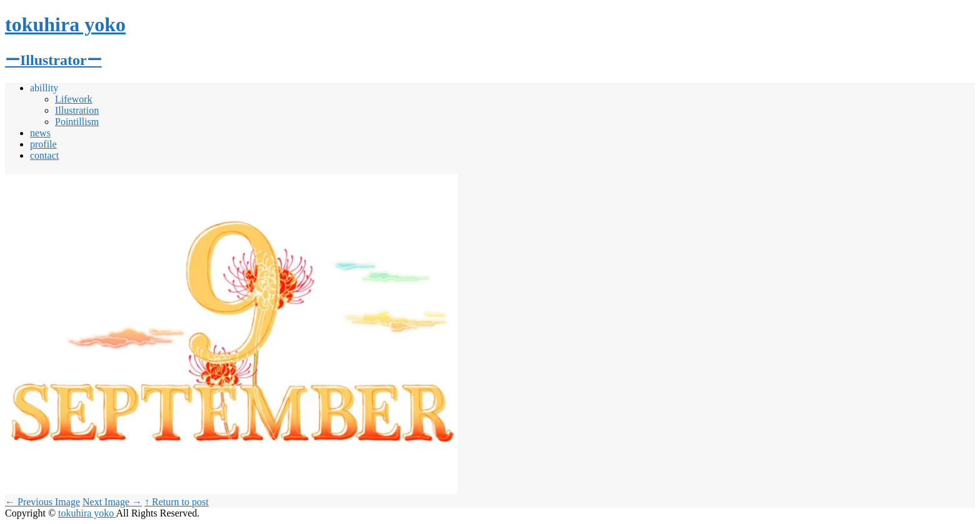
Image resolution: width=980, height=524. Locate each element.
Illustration (77, 110)
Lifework (74, 99)
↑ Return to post (177, 502)
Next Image (112, 502)
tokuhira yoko (87, 513)
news (40, 133)
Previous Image (42, 502)
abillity (44, 88)
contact (44, 155)
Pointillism (77, 122)
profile (43, 144)
